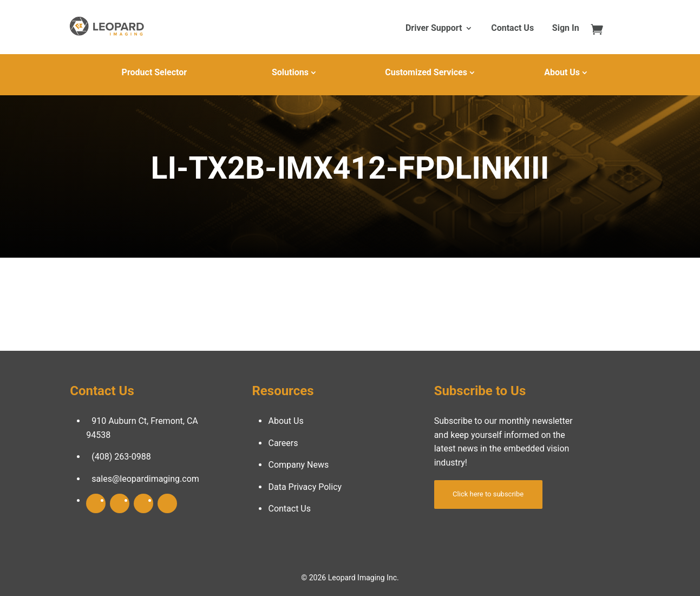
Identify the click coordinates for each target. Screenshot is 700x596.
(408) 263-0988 (121, 457)
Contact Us (512, 29)
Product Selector (154, 72)
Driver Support (434, 29)
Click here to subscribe (488, 494)
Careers (283, 443)
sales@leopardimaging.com (145, 479)
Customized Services (426, 72)
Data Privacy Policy (305, 487)
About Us (562, 72)
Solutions (290, 72)
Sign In (566, 29)
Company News (298, 465)
